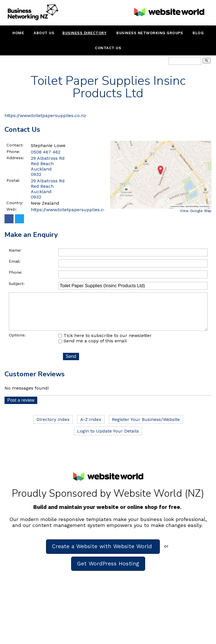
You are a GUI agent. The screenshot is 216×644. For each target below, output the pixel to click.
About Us (44, 33)
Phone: (13, 152)
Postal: (13, 180)
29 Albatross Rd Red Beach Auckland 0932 (48, 189)
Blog (198, 33)
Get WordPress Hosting (108, 571)
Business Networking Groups (150, 33)
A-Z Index (91, 427)
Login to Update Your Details (108, 439)
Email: (15, 261)
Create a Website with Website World (103, 554)
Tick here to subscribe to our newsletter (105, 343)
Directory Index (53, 427)
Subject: (17, 284)
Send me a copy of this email (93, 349)
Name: (15, 250)
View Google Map (196, 211)
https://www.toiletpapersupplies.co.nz (45, 115)
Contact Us (108, 48)
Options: (17, 343)
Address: (15, 158)
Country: (15, 203)
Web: (12, 209)
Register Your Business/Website (146, 427)
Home (18, 33)
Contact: (15, 145)
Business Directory (84, 33)
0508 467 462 (46, 152)
